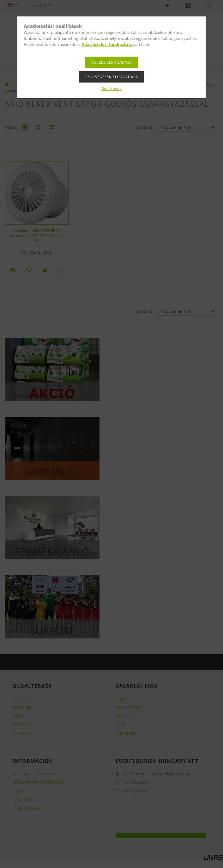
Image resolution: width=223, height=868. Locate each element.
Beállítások (112, 89)
